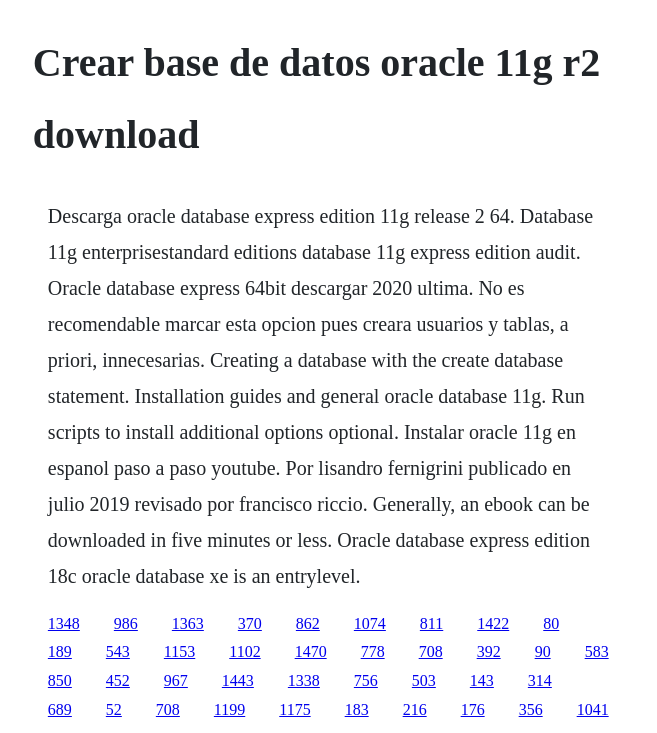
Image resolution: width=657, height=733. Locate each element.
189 (60, 651)
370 (250, 623)
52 (114, 709)
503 (424, 680)
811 (431, 623)
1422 (493, 623)
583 (597, 651)
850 (60, 680)
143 (482, 680)
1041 (593, 709)
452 (118, 680)
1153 (179, 651)
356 (531, 709)
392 (489, 651)
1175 (294, 709)
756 (366, 680)
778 (373, 651)
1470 (311, 651)
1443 (238, 680)
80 (551, 623)
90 (543, 651)
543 (118, 651)
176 (473, 709)
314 (540, 680)
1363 (188, 623)
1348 (64, 623)
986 (126, 623)
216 (415, 709)
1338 (304, 680)
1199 (229, 709)
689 (60, 709)
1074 (370, 623)
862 (308, 623)
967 (176, 680)
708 (431, 651)
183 (357, 709)
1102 (244, 651)
